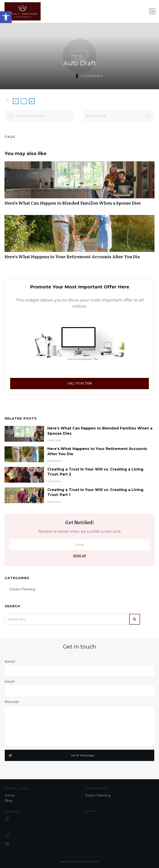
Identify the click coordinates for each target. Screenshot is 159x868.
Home (10, 795)
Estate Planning (22, 589)
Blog (8, 801)
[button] (6, 17)
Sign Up (80, 556)
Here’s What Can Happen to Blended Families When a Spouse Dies (79, 186)
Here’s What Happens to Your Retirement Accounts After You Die (79, 239)
